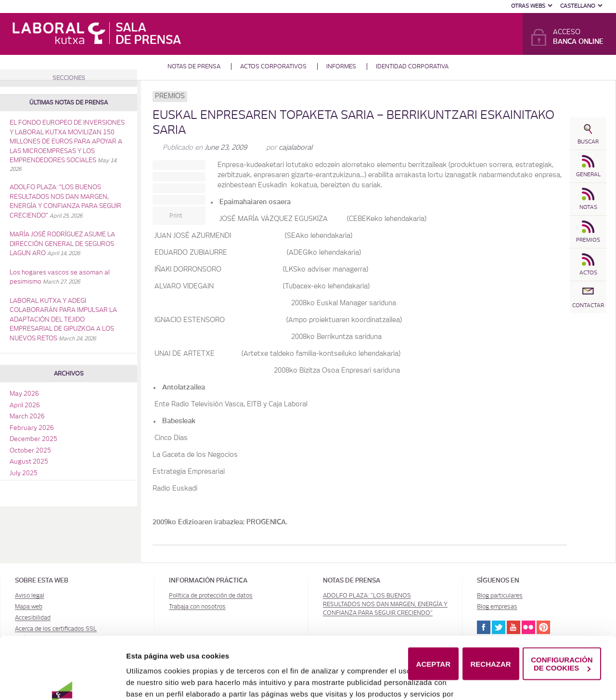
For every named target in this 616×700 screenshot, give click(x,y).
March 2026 (27, 417)
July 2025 (24, 473)
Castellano (578, 6)
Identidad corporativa (412, 66)
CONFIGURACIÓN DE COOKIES (562, 615)
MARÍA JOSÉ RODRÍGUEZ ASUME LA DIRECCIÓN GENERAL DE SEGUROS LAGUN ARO (62, 244)
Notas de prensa (194, 66)
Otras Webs (528, 6)
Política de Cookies (385, 680)
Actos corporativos (273, 66)
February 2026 (32, 428)
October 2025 (30, 451)
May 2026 (24, 394)
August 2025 (29, 462)
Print (176, 216)
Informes (341, 66)
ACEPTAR (433, 615)
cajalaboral (295, 148)
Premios (170, 96)
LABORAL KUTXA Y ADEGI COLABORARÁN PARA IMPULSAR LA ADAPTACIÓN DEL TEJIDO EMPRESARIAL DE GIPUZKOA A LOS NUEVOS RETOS (63, 320)
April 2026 (25, 406)
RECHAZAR (491, 615)
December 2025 (33, 439)
